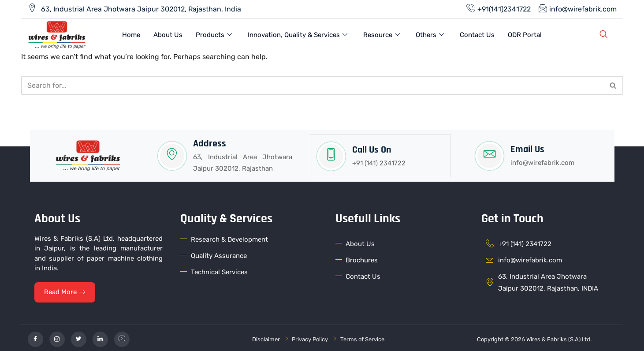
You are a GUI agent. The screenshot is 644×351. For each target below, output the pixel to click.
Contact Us (477, 34)
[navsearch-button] (603, 34)
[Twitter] (79, 337)
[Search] (312, 84)
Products (214, 34)
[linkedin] (100, 337)
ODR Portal (525, 34)
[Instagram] (57, 337)
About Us (168, 34)
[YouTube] (122, 337)
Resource (382, 34)
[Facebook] (35, 337)
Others (430, 34)
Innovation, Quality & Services (298, 34)
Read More (66, 290)
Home (131, 34)
